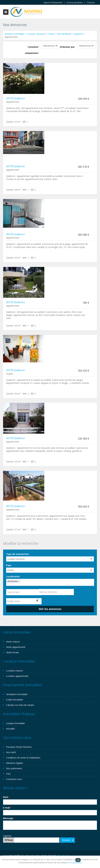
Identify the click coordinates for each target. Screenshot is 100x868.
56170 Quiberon (15, 98)
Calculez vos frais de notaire (20, 705)
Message (9, 818)
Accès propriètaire (75, 3)
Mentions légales (15, 763)
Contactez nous (14, 779)
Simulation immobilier (17, 694)
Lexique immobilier (16, 723)
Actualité (10, 729)
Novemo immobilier (15, 34)
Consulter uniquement (32, 50)
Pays (9, 565)
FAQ (8, 774)
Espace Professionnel (53, 3)
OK (78, 860)
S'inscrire (91, 3)
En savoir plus (76, 863)
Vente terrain (13, 652)
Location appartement (17, 676)
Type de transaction (17, 554)
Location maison (15, 671)
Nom (7, 797)
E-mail (7, 808)
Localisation (13, 576)
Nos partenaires (14, 768)
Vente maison (13, 642)
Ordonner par (67, 47)
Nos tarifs (11, 752)
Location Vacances (36, 34)
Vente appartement (16, 647)
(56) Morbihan (64, 34)
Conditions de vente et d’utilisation (23, 758)
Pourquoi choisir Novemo (19, 747)
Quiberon (78, 34)
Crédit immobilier (15, 700)
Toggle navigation (6, 12)
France (52, 34)
